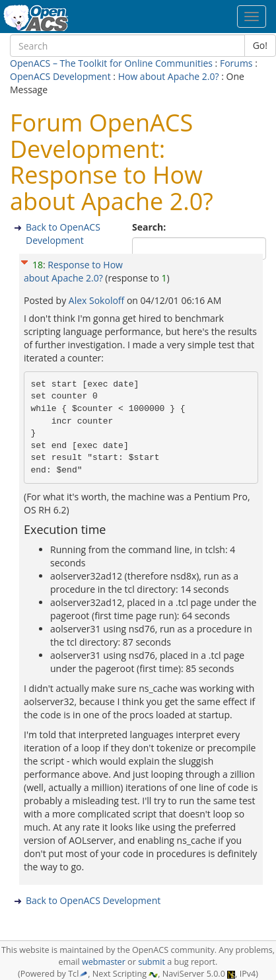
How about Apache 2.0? (169, 76)
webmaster (104, 962)
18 (38, 265)
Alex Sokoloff (98, 300)
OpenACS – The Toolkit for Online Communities (111, 63)
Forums (236, 63)
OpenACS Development (60, 76)
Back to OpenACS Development (63, 234)
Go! (260, 45)
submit (152, 962)
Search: (150, 227)
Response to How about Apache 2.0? (73, 271)
